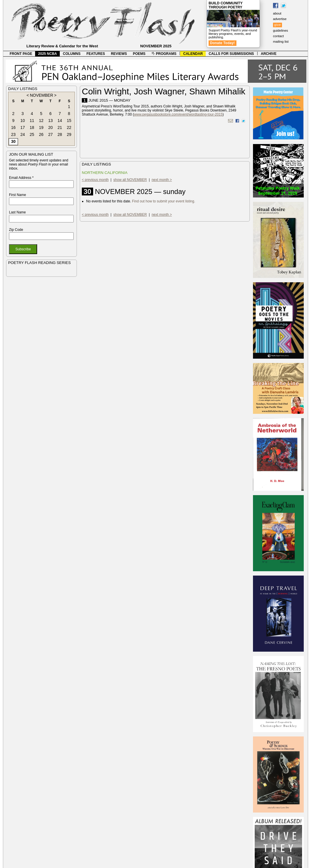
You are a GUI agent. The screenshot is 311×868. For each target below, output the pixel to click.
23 (13, 134)
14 (60, 121)
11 (32, 121)
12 (41, 121)
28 (60, 134)
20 (50, 127)
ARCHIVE (269, 54)
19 (41, 127)
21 (60, 127)
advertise (280, 19)
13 (50, 121)
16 (13, 127)
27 (50, 134)
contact (278, 36)
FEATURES (96, 54)
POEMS (139, 54)
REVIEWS (119, 54)
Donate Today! (223, 43)
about (277, 13)
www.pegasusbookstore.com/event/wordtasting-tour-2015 (178, 114)
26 (41, 134)
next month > (162, 180)
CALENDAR (193, 54)
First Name (18, 195)
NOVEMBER (41, 95)
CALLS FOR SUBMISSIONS (231, 54)
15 (69, 121)
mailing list (281, 42)
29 (69, 134)
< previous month (95, 180)
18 (32, 127)
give (277, 25)
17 (23, 127)
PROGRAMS (164, 54)
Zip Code (16, 230)
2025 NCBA (48, 54)
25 (32, 134)
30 (13, 141)
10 (23, 121)
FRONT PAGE (21, 54)
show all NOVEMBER (130, 180)
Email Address (21, 178)
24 (23, 134)
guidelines (281, 30)
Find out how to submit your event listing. (163, 201)
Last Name (17, 212)
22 (69, 127)
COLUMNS (72, 54)
